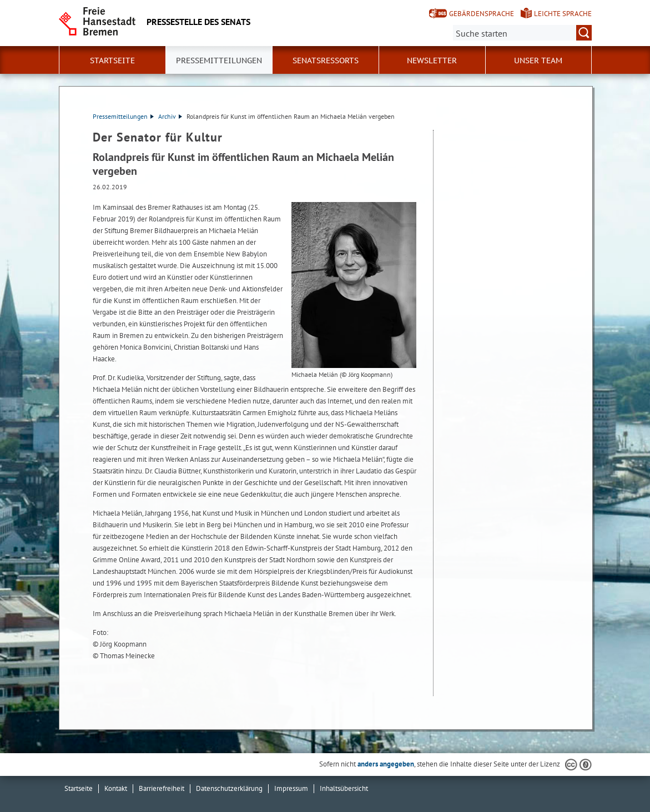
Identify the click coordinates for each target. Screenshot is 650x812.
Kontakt (116, 788)
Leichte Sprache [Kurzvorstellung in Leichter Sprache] (563, 14)
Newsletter (432, 60)
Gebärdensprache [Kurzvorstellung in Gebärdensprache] (482, 14)
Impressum (291, 788)
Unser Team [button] (538, 60)
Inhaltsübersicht (344, 788)
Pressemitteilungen (123, 116)
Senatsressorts (326, 60)
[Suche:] (522, 33)
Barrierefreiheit (162, 788)
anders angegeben (386, 764)
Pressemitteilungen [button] (219, 60)
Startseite (112, 60)
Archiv (170, 116)
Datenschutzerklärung (229, 788)
